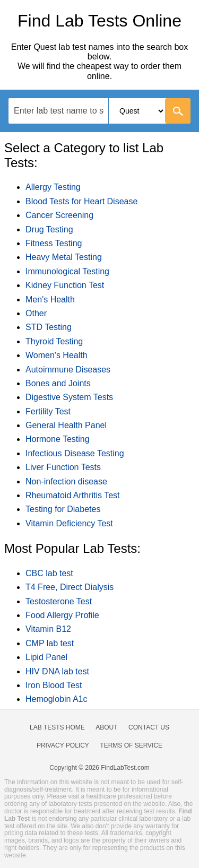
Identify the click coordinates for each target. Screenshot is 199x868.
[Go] (178, 111)
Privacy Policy (63, 745)
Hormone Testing (58, 439)
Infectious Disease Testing (75, 453)
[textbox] (58, 111)
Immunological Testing (67, 271)
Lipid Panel (46, 657)
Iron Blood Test (54, 685)
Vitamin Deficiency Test (69, 523)
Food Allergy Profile (62, 615)
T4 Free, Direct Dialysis (70, 587)
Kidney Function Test (65, 285)
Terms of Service (131, 745)
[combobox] (99, 111)
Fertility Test (48, 411)
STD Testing (49, 327)
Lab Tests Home (57, 727)
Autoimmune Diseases (68, 370)
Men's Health (50, 300)
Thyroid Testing (54, 341)
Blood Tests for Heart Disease (81, 201)
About (106, 727)
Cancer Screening (59, 215)
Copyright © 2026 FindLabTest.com (99, 768)
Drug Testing (49, 229)
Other (36, 313)
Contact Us (149, 727)
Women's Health (57, 355)
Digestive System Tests (69, 397)
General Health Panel (66, 425)
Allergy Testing (53, 187)
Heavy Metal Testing (64, 257)
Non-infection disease (66, 481)
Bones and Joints (58, 383)
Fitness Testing (54, 243)
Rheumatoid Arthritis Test (73, 495)
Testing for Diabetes (63, 509)
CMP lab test (50, 643)
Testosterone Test (59, 601)
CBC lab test (49, 573)
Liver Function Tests (63, 467)
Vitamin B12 (48, 629)
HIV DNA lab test (57, 671)
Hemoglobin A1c (57, 699)
